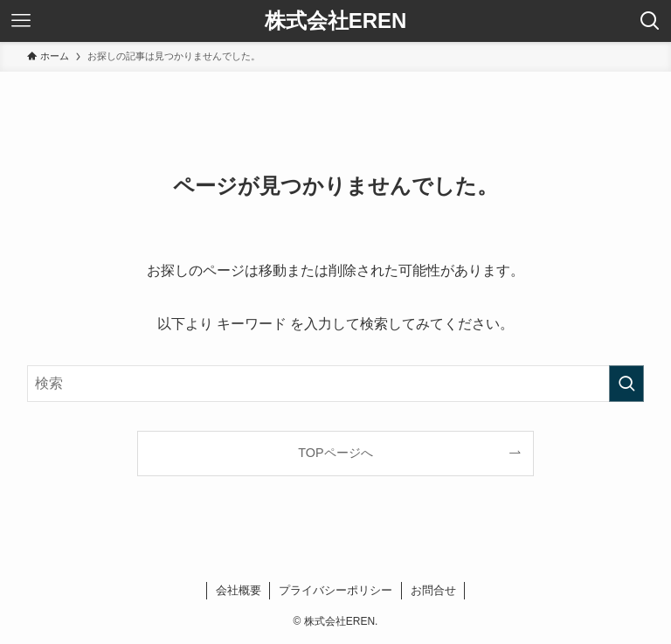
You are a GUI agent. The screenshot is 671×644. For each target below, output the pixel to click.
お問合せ (433, 590)
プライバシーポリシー (335, 590)
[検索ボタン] (650, 21)
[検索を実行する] (626, 384)
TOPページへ (335, 453)
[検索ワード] (336, 384)
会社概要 (239, 590)
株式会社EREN (336, 21)
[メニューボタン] (21, 21)
